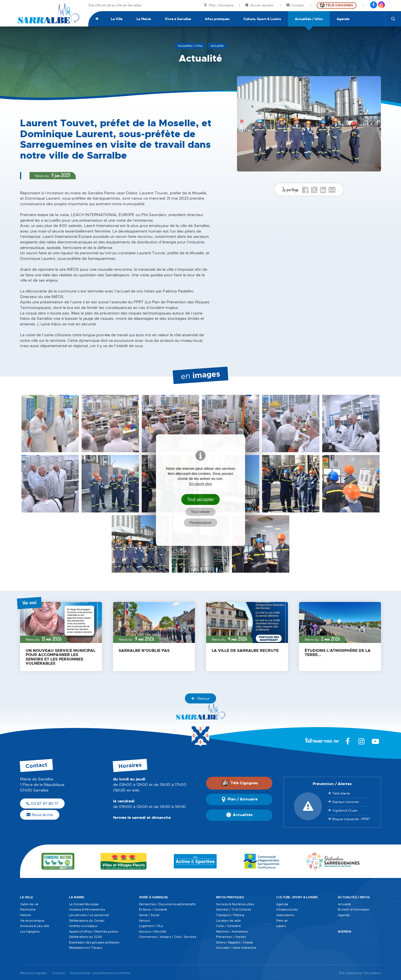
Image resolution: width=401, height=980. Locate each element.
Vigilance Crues (345, 810)
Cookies (58, 973)
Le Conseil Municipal (84, 904)
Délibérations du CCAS (85, 937)
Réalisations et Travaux (86, 948)
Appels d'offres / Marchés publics (94, 931)
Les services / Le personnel (89, 915)
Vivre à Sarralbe (178, 19)
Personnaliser (200, 523)
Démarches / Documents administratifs (167, 904)
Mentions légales (33, 973)
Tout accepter (200, 499)
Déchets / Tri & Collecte (233, 909)
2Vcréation (372, 973)
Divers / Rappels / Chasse (235, 942)
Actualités (239, 815)
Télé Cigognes (240, 783)
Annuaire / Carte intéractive (236, 948)
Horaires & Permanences (87, 909)
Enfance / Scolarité (153, 909)
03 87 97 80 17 (42, 804)
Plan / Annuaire (219, 5)
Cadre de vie (29, 904)
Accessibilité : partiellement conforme (100, 973)
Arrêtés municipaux (83, 926)
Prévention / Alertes (231, 937)
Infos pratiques (217, 19)
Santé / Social (149, 915)
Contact (295, 5)
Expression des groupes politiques (94, 942)
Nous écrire (40, 815)
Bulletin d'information (354, 909)
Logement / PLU (151, 926)
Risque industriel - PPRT (351, 819)
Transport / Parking (230, 915)
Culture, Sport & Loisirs (262, 19)
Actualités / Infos (309, 19)
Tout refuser (201, 512)
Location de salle (228, 921)
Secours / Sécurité (153, 931)
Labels (281, 926)
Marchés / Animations (232, 931)
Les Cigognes (30, 931)
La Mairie (144, 19)
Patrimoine (28, 909)
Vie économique (32, 921)
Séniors (144, 921)
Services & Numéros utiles (235, 904)
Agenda (343, 19)
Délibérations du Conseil (87, 921)
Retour (200, 698)
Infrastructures (287, 909)
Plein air (282, 921)
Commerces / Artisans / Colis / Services (168, 937)
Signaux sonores (346, 802)
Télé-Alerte (341, 793)
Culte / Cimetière (228, 926)
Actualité (344, 904)
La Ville (117, 19)
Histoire (25, 915)
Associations (285, 915)
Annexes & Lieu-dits (35, 926)
